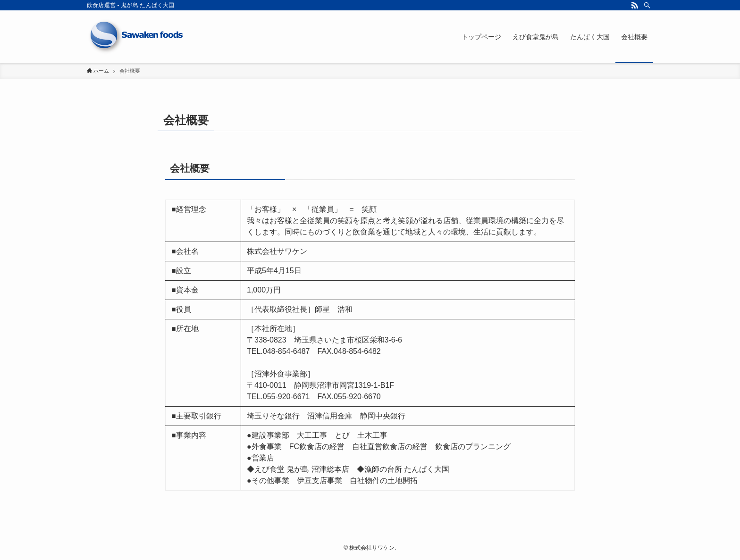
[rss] (635, 5)
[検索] (647, 5)
